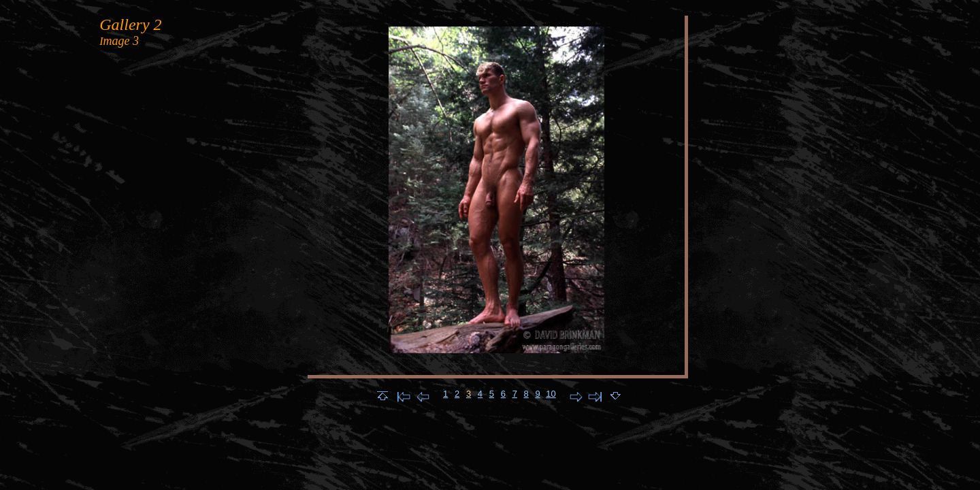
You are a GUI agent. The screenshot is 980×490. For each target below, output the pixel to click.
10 (551, 394)
